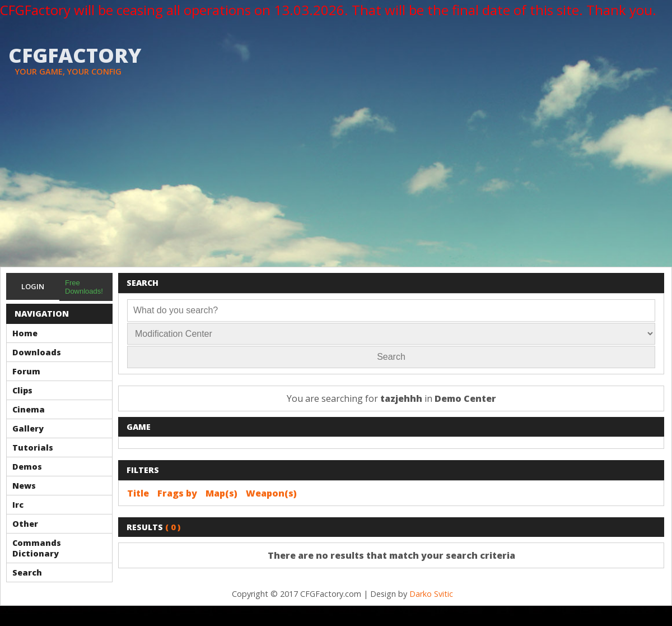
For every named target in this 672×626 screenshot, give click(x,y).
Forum (26, 371)
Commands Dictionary (37, 548)
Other (25, 524)
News (24, 486)
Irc (18, 505)
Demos (27, 467)
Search (27, 572)
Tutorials (33, 448)
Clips (22, 390)
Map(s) (221, 493)
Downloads (37, 352)
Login (33, 286)
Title (138, 493)
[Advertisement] (336, 183)
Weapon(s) (271, 493)
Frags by (177, 493)
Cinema (29, 409)
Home (25, 333)
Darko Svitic (431, 594)
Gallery (28, 428)
